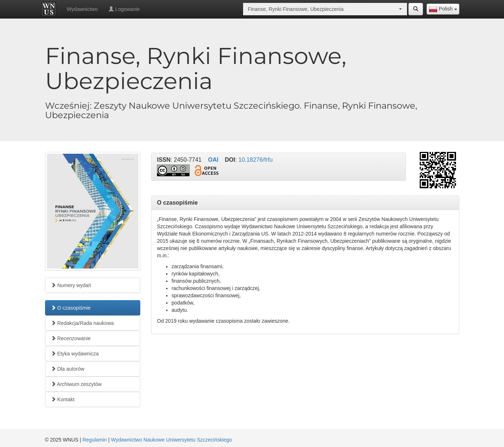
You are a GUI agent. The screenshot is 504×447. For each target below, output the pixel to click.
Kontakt (63, 399)
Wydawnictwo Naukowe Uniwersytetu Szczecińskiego (171, 440)
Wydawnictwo (82, 9)
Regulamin (95, 440)
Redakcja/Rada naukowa (82, 323)
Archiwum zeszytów (76, 384)
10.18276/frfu (255, 160)
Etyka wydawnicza (75, 354)
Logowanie (124, 9)
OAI (213, 160)
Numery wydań (71, 285)
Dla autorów (68, 369)
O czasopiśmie (71, 308)
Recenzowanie (71, 338)
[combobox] (443, 9)
